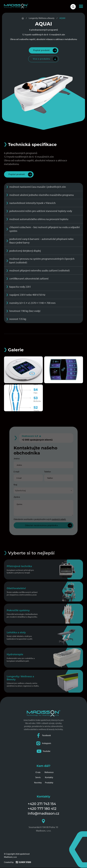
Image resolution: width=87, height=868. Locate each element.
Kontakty (49, 777)
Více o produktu (42, 59)
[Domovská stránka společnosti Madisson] (16, 6)
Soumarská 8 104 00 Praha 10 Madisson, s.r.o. (44, 826)
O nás (38, 772)
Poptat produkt (42, 50)
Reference (49, 772)
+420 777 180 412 (42, 809)
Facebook (43, 736)
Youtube (43, 751)
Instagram (43, 744)
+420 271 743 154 (42, 804)
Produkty (49, 783)
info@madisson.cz (43, 813)
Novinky (38, 783)
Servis (38, 777)
